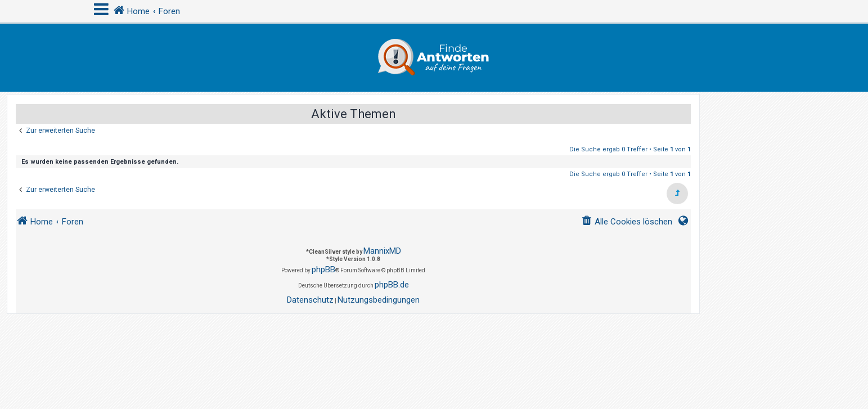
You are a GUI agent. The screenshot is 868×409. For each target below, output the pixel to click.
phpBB (323, 269)
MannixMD (382, 251)
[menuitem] (627, 222)
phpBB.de (392, 285)
